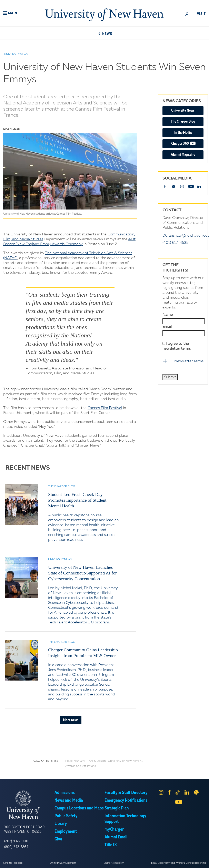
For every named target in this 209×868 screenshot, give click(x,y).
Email (167, 327)
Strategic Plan (117, 808)
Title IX (111, 845)
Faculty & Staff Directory (126, 793)
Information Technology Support (125, 819)
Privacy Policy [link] (135, 862)
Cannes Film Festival (105, 408)
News (104, 34)
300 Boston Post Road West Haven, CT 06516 (24, 829)
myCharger (114, 829)
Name (168, 315)
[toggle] (187, 14)
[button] (10, 13)
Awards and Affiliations (81, 766)
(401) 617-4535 (175, 243)
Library (61, 824)
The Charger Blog (183, 122)
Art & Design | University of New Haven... (116, 761)
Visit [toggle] (201, 14)
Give (58, 839)
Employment (66, 831)
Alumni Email (116, 837)
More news (71, 720)
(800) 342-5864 (16, 847)
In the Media (183, 133)
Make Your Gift (75, 761)
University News (183, 111)
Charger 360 (187, 143)
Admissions (65, 793)
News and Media (69, 800)
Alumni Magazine (183, 155)
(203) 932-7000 (16, 841)
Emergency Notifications (126, 800)
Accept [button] (159, 862)
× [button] (205, 859)
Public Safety (66, 816)
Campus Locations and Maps (79, 808)
